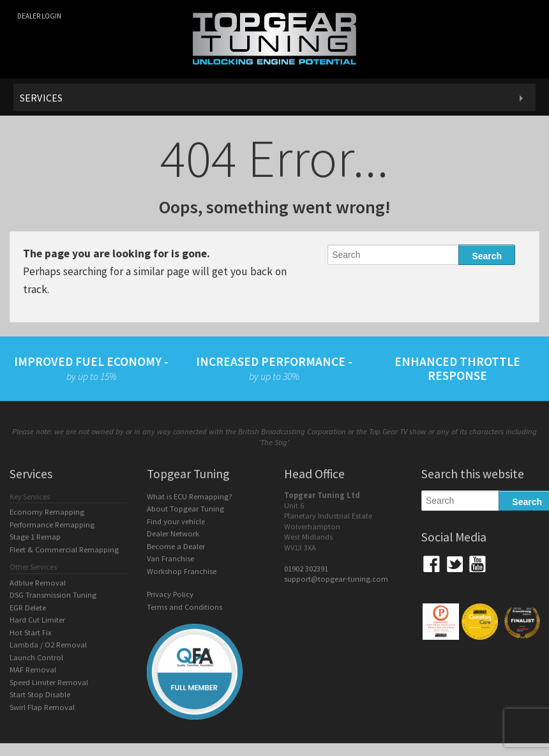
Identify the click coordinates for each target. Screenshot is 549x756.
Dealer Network (173, 533)
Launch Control (36, 657)
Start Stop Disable (40, 694)
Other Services (33, 567)
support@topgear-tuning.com (336, 579)
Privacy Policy (170, 594)
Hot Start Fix (31, 632)
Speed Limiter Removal (49, 682)
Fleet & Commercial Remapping (64, 549)
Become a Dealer (176, 546)
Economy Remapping (47, 512)
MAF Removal (33, 669)
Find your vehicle (176, 521)
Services (41, 98)
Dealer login (39, 16)
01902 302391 (306, 569)
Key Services (30, 496)
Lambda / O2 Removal (48, 645)
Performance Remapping (52, 525)
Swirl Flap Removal (42, 707)
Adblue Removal (38, 583)
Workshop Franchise (182, 571)
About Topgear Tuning (185, 509)
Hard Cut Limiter (37, 620)
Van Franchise (170, 558)
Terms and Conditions (184, 607)
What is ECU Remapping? (190, 496)
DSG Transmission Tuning (53, 595)
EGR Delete (28, 608)
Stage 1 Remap (35, 537)
